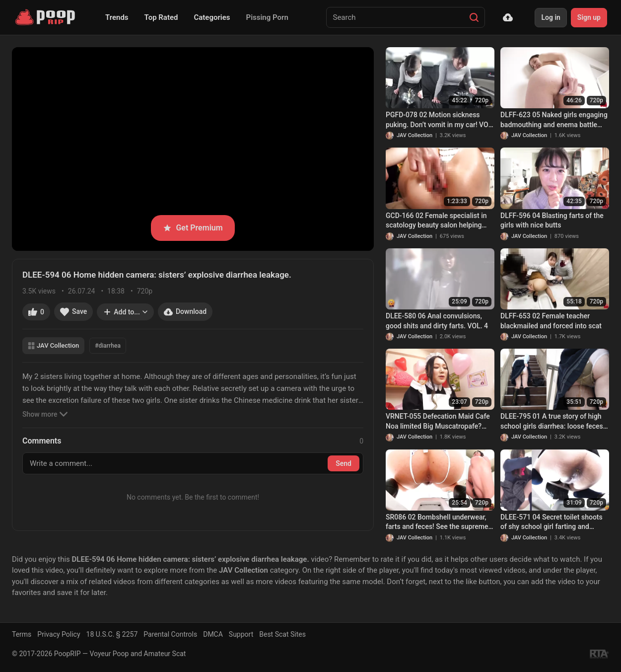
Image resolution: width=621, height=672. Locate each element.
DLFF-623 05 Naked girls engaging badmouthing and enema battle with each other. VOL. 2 (554, 120)
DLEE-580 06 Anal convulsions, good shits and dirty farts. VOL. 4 (437, 321)
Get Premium (193, 228)
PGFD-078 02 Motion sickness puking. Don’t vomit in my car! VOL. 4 (440, 120)
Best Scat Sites (282, 634)
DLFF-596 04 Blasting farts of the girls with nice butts (552, 221)
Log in (551, 17)
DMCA (213, 634)
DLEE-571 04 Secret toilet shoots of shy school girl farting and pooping (552, 523)
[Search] (474, 17)
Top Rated (161, 17)
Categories (212, 17)
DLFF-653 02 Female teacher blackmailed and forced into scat (551, 321)
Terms (22, 634)
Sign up (589, 17)
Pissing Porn (267, 17)
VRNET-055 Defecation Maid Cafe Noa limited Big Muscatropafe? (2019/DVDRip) (438, 422)
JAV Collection (53, 345)
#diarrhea (108, 346)
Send (344, 463)
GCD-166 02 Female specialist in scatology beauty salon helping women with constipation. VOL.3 (436, 221)
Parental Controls (170, 634)
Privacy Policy (59, 634)
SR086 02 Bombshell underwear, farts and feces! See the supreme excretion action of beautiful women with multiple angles (437, 523)
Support (241, 634)
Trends (117, 17)
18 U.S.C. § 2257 (112, 634)
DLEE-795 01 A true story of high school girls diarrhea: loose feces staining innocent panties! (552, 422)
